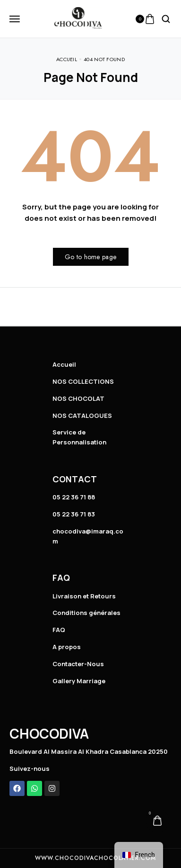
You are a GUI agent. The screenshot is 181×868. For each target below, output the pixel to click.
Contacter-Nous (78, 664)
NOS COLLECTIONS (83, 381)
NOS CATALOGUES (82, 416)
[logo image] (78, 18)
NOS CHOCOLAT (78, 398)
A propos (67, 647)
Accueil (64, 364)
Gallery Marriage (79, 681)
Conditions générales (86, 613)
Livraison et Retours (84, 596)
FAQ (59, 630)
